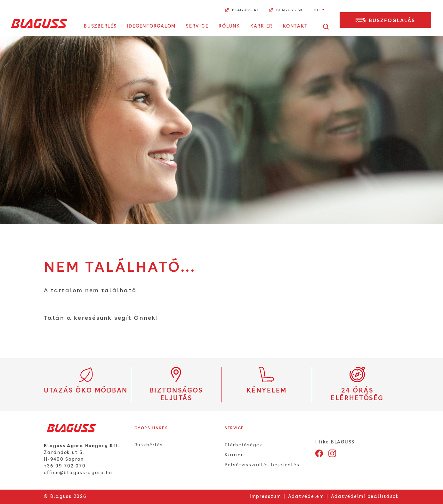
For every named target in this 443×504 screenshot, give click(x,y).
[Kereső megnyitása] (326, 27)
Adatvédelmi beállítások (365, 497)
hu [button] (318, 10)
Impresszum (265, 497)
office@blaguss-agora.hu (78, 473)
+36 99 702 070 (65, 466)
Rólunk (229, 26)
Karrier (262, 26)
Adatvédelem (306, 497)
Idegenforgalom (152, 26)
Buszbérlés (100, 26)
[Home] (39, 23)
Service (197, 26)
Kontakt (295, 26)
